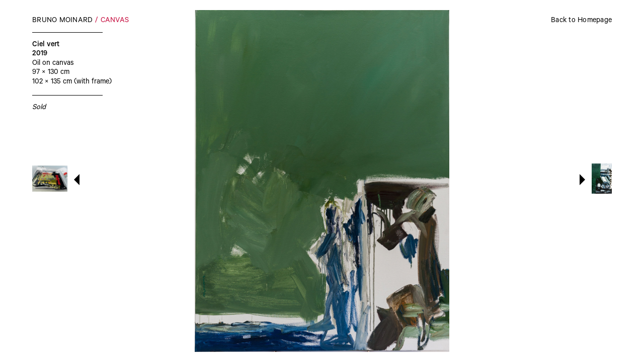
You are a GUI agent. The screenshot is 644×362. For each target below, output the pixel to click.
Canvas (115, 21)
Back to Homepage (581, 21)
